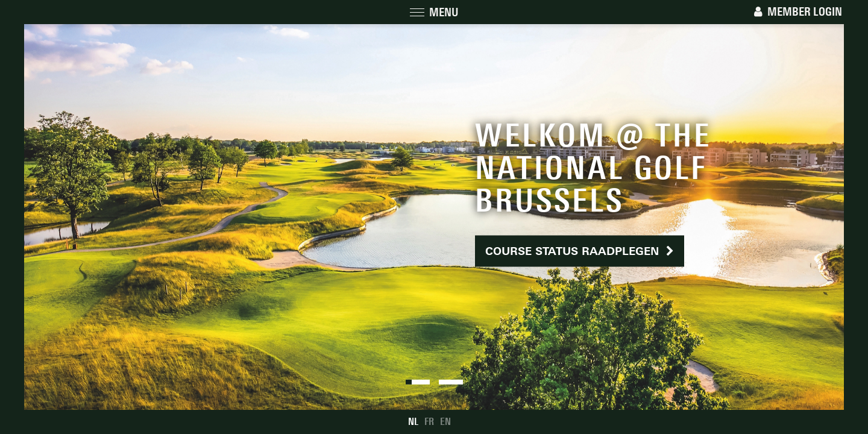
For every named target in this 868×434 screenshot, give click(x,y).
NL (413, 422)
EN (445, 422)
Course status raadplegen (580, 251)
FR (429, 422)
